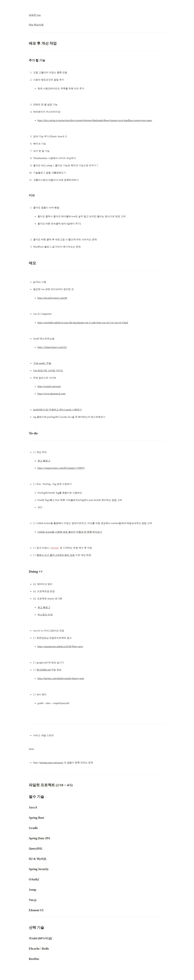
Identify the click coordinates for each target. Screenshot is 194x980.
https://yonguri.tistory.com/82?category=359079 (61, 468)
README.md (43, 670)
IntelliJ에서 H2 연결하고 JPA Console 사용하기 (58, 410)
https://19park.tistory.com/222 (52, 347)
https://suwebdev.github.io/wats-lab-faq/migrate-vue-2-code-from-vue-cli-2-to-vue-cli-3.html (83, 323)
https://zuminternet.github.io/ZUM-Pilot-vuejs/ (60, 647)
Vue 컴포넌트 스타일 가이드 (48, 371)
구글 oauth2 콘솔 (42, 363)
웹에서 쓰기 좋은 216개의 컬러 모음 (56, 555)
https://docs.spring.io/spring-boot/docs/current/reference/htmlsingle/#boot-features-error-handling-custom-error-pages (95, 120)
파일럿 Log (35, 15)
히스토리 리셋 (45, 615)
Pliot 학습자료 (36, 25)
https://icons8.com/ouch (49, 386)
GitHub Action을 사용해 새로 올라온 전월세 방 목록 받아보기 (70, 532)
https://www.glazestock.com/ (52, 394)
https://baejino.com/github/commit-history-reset (61, 678)
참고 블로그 (44, 461)
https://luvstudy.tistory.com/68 (52, 298)
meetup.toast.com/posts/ (52, 763)
